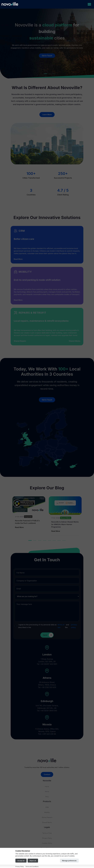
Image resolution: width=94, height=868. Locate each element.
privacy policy (74, 626)
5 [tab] (49, 541)
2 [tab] (35, 541)
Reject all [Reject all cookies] (33, 861)
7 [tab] (59, 541)
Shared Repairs (20, 341)
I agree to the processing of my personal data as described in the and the (49, 626)
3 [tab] (40, 541)
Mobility (47, 812)
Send (48, 635)
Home (47, 786)
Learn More (47, 115)
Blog (47, 797)
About (47, 792)
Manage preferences (69, 861)
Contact (47, 774)
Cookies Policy (47, 843)
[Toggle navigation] (89, 4)
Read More (18, 259)
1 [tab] (30, 541)
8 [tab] (64, 541)
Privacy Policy (47, 838)
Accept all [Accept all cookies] (21, 861)
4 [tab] (45, 541)
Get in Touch (47, 56)
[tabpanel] (29, 514)
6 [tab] (54, 541)
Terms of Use (47, 833)
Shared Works (75, 341)
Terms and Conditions (32, 866)
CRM (47, 807)
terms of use (61, 626)
